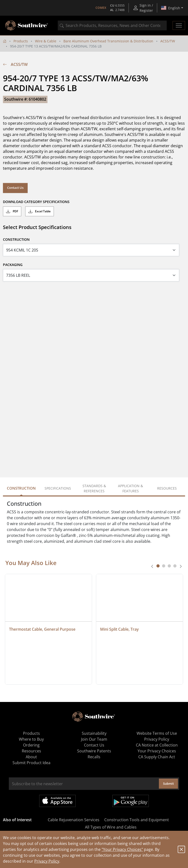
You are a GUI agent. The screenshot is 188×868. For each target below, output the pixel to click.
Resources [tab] (167, 488)
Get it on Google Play (131, 801)
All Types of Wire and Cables (111, 827)
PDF (12, 211)
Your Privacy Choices (157, 751)
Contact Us (15, 188)
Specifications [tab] (58, 488)
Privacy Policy (47, 861)
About (31, 757)
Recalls (94, 757)
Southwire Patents (94, 751)
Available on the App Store (57, 801)
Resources (31, 751)
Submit (168, 784)
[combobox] (112, 25)
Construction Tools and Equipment (137, 820)
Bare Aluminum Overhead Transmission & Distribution (108, 41)
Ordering (31, 745)
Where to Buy (31, 739)
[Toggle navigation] (179, 25)
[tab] (158, 566)
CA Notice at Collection (157, 745)
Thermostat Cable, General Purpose (42, 629)
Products (21, 41)
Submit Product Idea (31, 763)
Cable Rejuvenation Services (74, 820)
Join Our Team (94, 739)
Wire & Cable (46, 41)
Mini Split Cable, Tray (119, 629)
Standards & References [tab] (94, 488)
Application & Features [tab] (130, 488)
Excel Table (40, 211)
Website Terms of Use (157, 733)
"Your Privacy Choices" (122, 849)
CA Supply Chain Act (157, 757)
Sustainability (94, 733)
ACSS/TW (168, 41)
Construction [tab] (21, 488)
